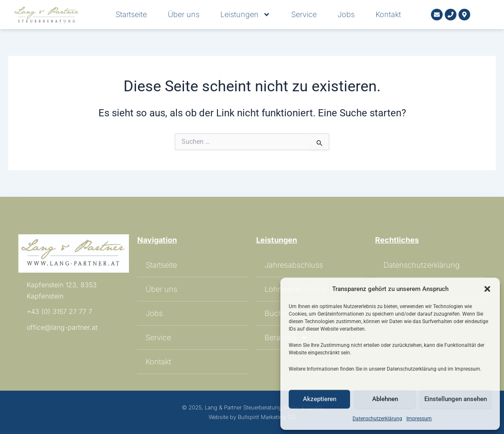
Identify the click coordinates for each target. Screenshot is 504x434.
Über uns (184, 15)
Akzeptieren (320, 399)
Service (304, 15)
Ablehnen (385, 399)
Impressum (419, 419)
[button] (487, 289)
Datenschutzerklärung (377, 419)
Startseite (131, 15)
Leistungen (245, 15)
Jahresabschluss (294, 265)
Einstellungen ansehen (456, 399)
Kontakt (388, 15)
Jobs (346, 15)
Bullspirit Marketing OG (267, 417)
